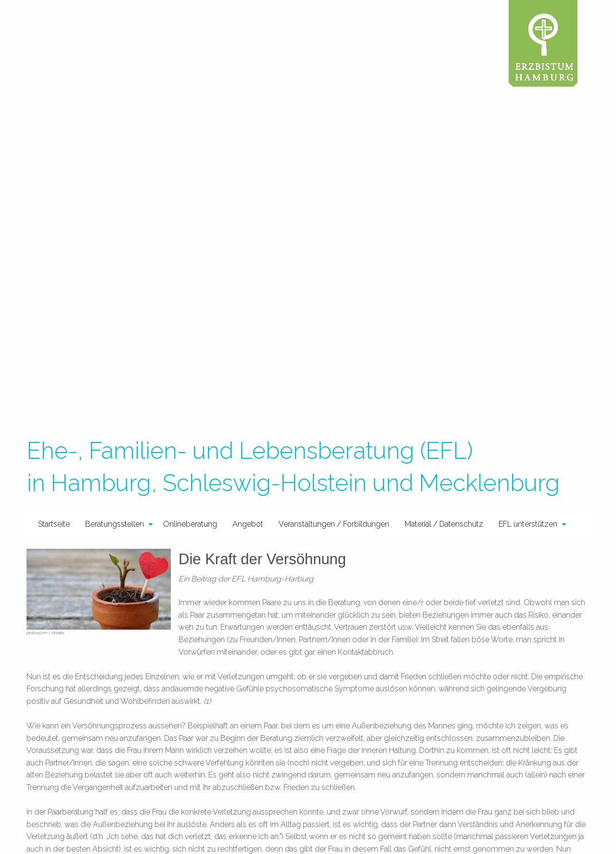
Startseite (54, 524)
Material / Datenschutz (444, 524)
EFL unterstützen (528, 524)
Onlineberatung (190, 524)
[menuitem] (54, 524)
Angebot (248, 524)
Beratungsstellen (115, 524)
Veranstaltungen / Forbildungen (334, 524)
